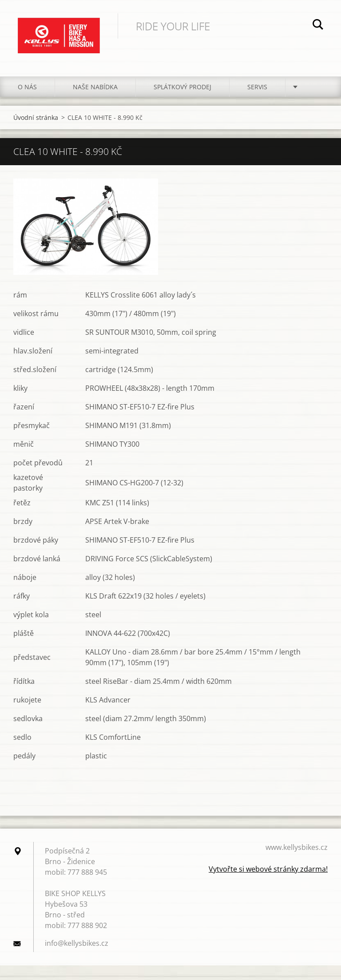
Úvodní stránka (36, 117)
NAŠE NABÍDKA (95, 87)
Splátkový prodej (182, 87)
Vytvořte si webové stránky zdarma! (268, 869)
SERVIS (257, 87)
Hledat (318, 26)
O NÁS (27, 87)
